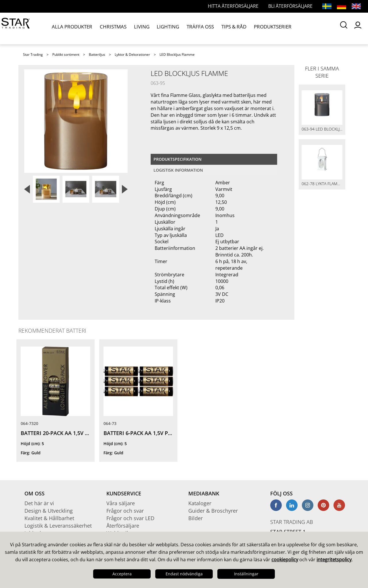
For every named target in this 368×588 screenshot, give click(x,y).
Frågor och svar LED (130, 518)
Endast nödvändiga (184, 574)
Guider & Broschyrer (213, 511)
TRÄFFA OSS (187, 28)
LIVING (135, 28)
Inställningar (246, 574)
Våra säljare (121, 503)
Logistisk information (178, 170)
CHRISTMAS (109, 28)
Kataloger (200, 503)
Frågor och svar (125, 511)
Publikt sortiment (66, 54)
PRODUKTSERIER (254, 28)
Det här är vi (39, 503)
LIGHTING (158, 28)
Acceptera (122, 574)
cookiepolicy (285, 560)
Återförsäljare (123, 526)
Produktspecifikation (178, 159)
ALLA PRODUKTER (72, 28)
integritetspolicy (334, 560)
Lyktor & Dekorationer (132, 54)
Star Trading (33, 54)
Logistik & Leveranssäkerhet (58, 526)
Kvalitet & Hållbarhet (49, 518)
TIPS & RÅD (218, 28)
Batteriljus (97, 54)
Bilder (195, 518)
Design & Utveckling (49, 511)
